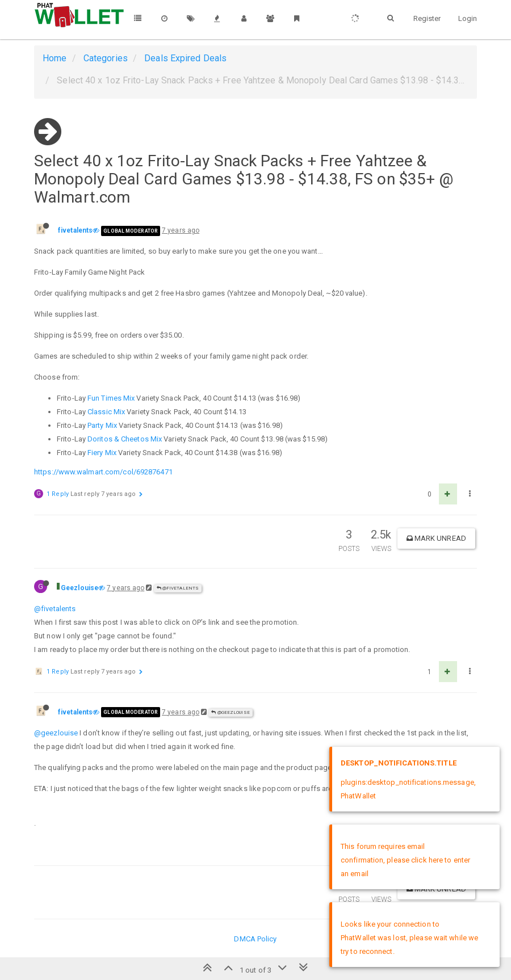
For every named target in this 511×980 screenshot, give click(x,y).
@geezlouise (56, 733)
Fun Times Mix (111, 398)
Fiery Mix (102, 453)
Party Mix (102, 425)
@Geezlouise (230, 712)
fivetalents (75, 230)
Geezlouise (79, 588)
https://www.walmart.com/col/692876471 (103, 472)
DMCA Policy (255, 939)
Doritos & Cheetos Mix (125, 439)
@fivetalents (178, 588)
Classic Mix (106, 412)
